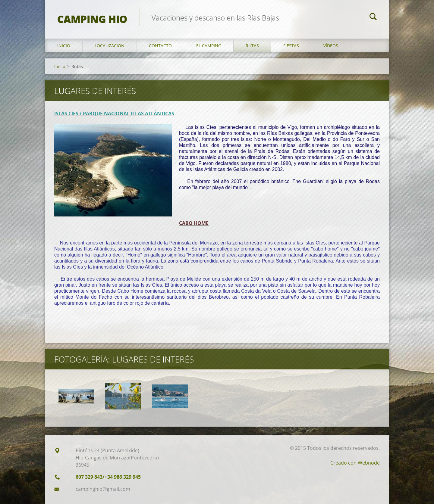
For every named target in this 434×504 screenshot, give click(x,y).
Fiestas (291, 46)
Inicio (64, 46)
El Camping (209, 46)
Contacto (160, 46)
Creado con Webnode (355, 463)
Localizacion (110, 46)
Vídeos (331, 46)
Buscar (373, 17)
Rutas (252, 46)
